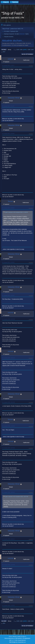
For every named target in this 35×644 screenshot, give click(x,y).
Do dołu (4, 50)
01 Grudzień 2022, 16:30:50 (8, 426)
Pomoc (10, 636)
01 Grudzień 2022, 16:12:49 (8, 402)
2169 (32, 50)
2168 (29, 50)
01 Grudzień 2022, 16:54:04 (8, 492)
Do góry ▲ (24, 636)
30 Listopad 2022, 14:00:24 (8, 208)
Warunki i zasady (17, 636)
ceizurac (11, 59)
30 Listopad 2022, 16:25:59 (8, 262)
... (16, 50)
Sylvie (27, 34)
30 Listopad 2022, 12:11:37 (8, 106)
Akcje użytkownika (27, 54)
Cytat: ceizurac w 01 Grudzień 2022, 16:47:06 (16, 497)
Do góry (4, 621)
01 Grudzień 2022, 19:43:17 (8, 539)
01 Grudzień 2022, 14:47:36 (8, 319)
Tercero (10, 201)
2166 (21, 50)
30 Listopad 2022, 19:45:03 (8, 295)
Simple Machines (22, 640)
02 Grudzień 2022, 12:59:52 (8, 605)
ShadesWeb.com (22, 642)
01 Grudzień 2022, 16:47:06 (8, 448)
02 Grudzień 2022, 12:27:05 (8, 565)
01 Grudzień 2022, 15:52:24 (8, 358)
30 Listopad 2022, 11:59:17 (8, 65)
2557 (4, 52)
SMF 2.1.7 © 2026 (13, 640)
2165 (18, 50)
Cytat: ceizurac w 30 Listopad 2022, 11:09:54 (16, 212)
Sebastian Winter (14, 98)
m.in (9, 220)
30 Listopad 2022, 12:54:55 (8, 134)
